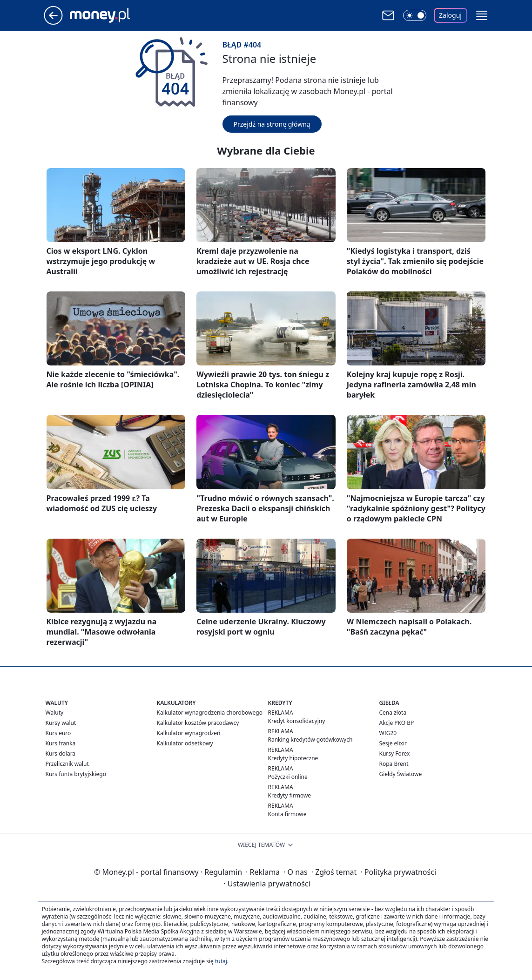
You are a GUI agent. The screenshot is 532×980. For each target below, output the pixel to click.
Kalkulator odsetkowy (185, 743)
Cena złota (393, 713)
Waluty (55, 713)
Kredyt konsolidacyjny (297, 721)
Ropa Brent (394, 764)
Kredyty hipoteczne (293, 758)
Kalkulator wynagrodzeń (189, 733)
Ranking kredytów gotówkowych (310, 740)
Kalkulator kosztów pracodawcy (198, 723)
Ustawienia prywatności (267, 884)
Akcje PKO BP (397, 723)
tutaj (221, 961)
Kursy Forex (395, 754)
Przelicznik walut (67, 764)
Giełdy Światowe (401, 774)
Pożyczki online (288, 777)
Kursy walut (61, 723)
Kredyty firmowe (290, 795)
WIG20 (388, 733)
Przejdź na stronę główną (272, 124)
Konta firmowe (287, 814)
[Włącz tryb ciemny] (415, 15)
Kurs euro (58, 733)
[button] (482, 15)
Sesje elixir (393, 743)
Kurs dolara (61, 754)
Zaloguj (450, 15)
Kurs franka (61, 743)
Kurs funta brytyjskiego (76, 774)
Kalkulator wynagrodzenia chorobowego (210, 713)
